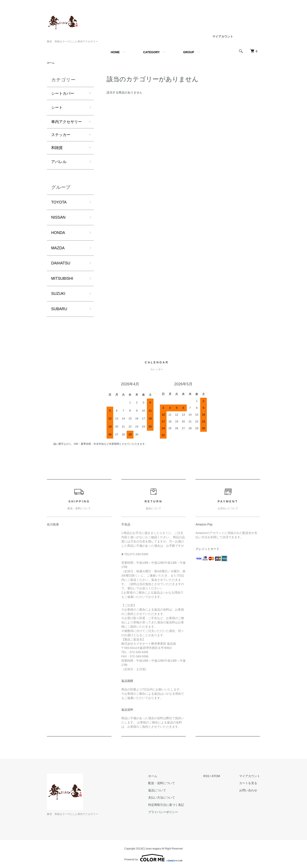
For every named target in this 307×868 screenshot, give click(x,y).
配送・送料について (162, 783)
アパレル (59, 162)
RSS (206, 776)
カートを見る (248, 783)
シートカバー (63, 93)
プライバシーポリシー (163, 812)
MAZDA (58, 248)
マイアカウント (223, 36)
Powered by (153, 858)
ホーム (51, 63)
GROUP (189, 52)
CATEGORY (151, 52)
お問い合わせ (248, 790)
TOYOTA (59, 202)
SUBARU (59, 309)
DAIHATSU (61, 263)
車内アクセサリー (67, 122)
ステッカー (61, 135)
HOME (115, 52)
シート (57, 108)
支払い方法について (162, 798)
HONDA (58, 233)
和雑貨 (57, 148)
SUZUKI (58, 294)
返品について (157, 790)
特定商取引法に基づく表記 (166, 805)
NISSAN (58, 217)
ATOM (216, 776)
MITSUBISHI (62, 278)
